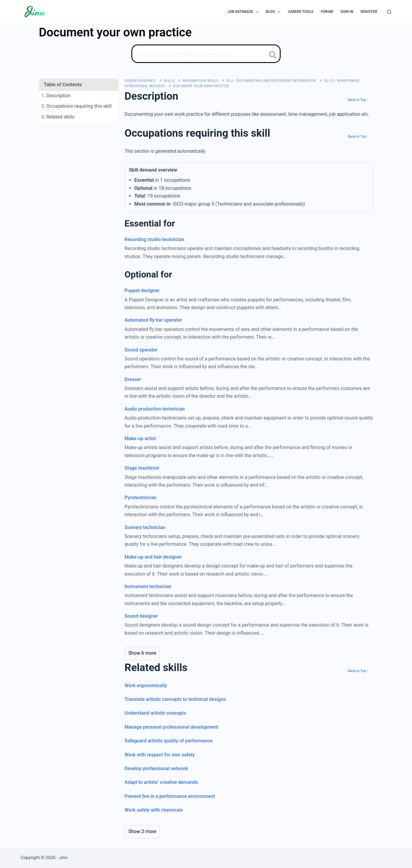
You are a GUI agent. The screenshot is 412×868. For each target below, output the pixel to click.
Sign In (347, 12)
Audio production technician (154, 409)
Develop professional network (156, 768)
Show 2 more (142, 831)
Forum (327, 12)
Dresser (133, 379)
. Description (56, 96)
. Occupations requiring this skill (77, 106)
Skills (169, 80)
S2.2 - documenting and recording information (271, 80)
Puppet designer (142, 290)
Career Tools (300, 12)
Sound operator (141, 350)
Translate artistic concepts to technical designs (175, 699)
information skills (200, 80)
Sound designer (141, 616)
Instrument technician (148, 586)
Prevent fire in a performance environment (170, 796)
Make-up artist (140, 438)
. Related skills (58, 117)
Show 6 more (142, 653)
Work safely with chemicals (154, 810)
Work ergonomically (146, 686)
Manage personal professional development (171, 727)
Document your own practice (201, 86)
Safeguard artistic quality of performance (169, 741)
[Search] (389, 12)
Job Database (244, 12)
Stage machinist (142, 468)
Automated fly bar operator (153, 320)
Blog (275, 12)
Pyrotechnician (140, 498)
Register (369, 12)
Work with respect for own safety (160, 755)
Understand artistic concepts (155, 713)
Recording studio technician (154, 239)
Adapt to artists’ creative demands (161, 782)
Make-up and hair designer (153, 557)
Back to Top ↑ (358, 100)
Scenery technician (145, 527)
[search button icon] (273, 55)
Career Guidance (140, 80)
